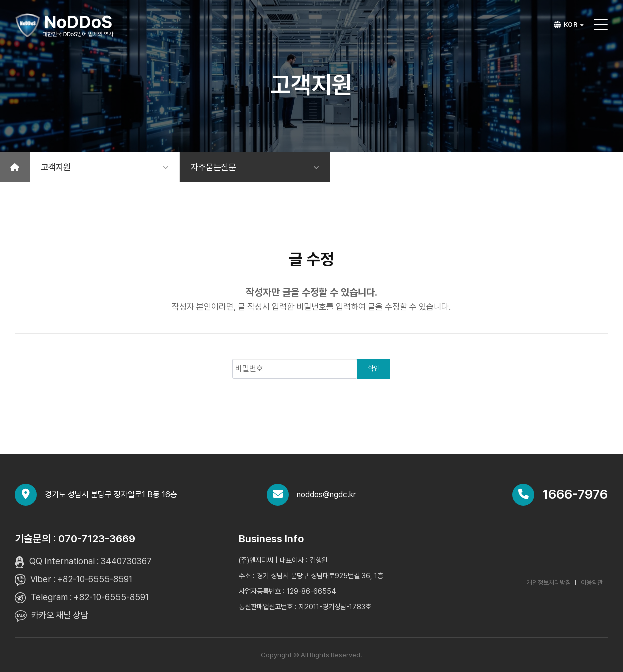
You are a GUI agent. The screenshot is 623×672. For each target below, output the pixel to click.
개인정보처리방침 (549, 582)
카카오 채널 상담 (60, 615)
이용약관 (592, 582)
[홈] (15, 167)
